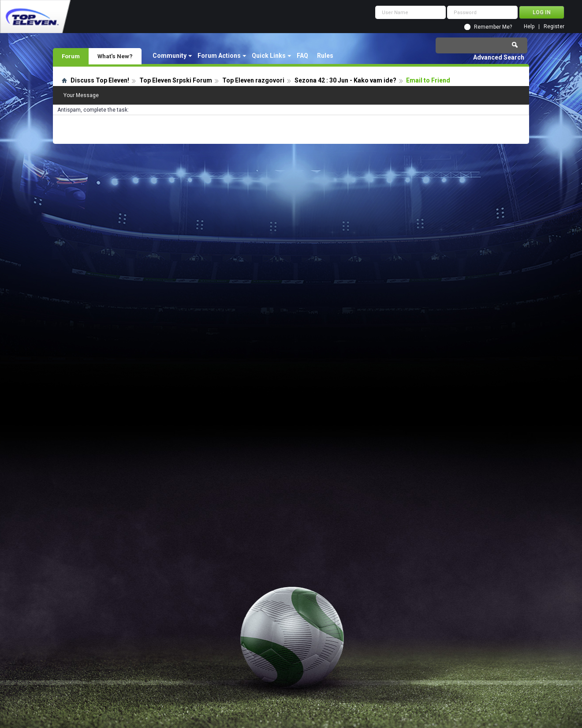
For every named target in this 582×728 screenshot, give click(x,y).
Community (170, 56)
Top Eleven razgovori (253, 80)
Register (554, 27)
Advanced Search (499, 57)
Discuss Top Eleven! (100, 80)
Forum (71, 56)
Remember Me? (493, 27)
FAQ (302, 56)
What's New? (115, 56)
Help (529, 27)
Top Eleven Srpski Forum (176, 80)
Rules (325, 56)
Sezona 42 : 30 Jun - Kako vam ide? (345, 80)
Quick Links (269, 56)
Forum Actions (219, 56)
